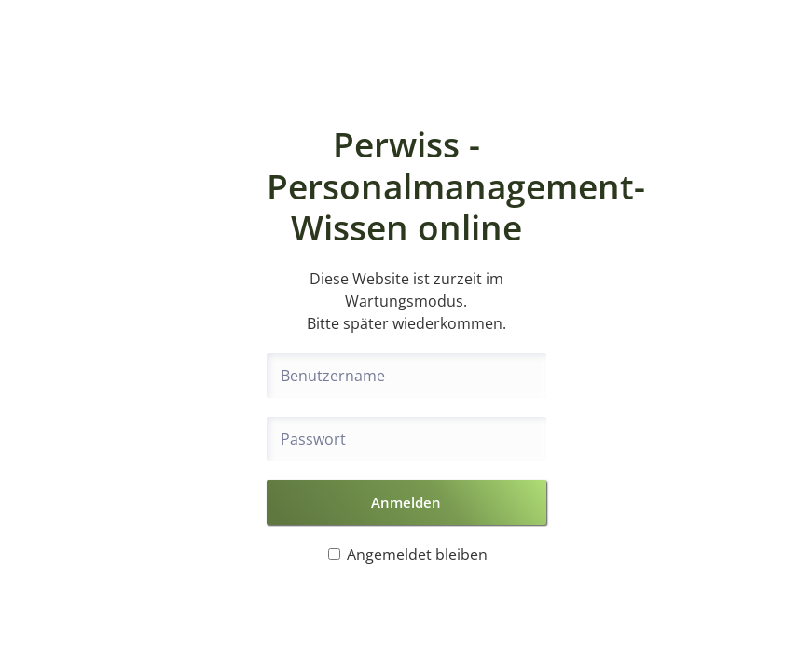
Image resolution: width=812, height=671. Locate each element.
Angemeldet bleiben (408, 555)
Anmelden (406, 502)
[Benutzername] (406, 376)
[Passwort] (406, 439)
